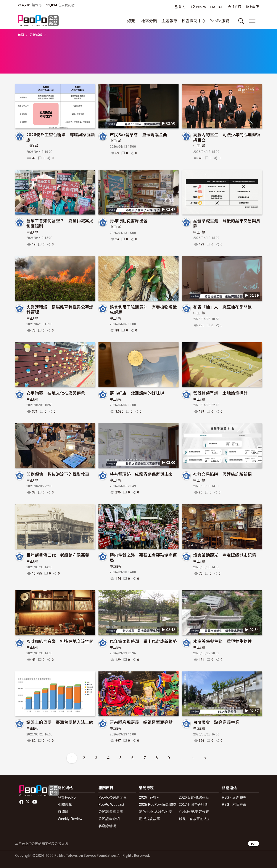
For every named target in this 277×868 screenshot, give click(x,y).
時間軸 (63, 812)
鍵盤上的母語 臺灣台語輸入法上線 (60, 722)
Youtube (35, 802)
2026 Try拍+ (149, 797)
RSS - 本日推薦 (234, 805)
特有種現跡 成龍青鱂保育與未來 (141, 474)
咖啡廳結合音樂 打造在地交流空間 (60, 641)
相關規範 (65, 805)
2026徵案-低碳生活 (194, 797)
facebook (22, 802)
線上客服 (252, 7)
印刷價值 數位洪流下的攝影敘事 (58, 474)
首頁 (21, 35)
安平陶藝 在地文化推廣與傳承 (56, 393)
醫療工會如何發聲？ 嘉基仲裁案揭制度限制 (60, 223)
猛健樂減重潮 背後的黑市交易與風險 (227, 223)
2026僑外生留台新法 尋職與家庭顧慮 (61, 137)
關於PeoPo (67, 797)
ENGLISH (217, 7)
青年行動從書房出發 (129, 220)
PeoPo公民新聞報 (113, 797)
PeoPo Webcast (111, 805)
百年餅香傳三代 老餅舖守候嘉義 (58, 555)
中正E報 (32, 146)
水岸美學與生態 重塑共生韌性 (225, 641)
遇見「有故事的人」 (195, 819)
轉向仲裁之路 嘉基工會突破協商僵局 (143, 557)
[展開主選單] (252, 21)
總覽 (131, 21)
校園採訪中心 (193, 21)
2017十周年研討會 (193, 805)
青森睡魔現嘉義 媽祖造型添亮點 (141, 722)
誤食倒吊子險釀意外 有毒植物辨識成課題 (143, 309)
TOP (254, 844)
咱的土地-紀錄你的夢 (155, 812)
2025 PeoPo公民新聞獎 (158, 805)
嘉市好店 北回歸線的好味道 (137, 393)
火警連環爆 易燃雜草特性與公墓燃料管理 (60, 309)
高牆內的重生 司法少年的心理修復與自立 (227, 137)
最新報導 (36, 35)
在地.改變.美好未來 (194, 812)
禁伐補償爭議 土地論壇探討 (221, 393)
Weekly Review (70, 819)
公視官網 (234, 7)
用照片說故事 (150, 819)
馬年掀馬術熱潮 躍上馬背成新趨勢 (143, 641)
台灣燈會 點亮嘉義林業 (216, 722)
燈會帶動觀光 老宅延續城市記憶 (225, 555)
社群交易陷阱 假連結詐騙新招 (223, 474)
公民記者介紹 (109, 819)
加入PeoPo (198, 7)
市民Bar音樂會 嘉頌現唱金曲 (138, 134)
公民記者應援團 (111, 812)
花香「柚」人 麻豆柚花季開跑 (223, 307)
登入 (182, 7)
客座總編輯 (107, 826)
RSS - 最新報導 (234, 797)
